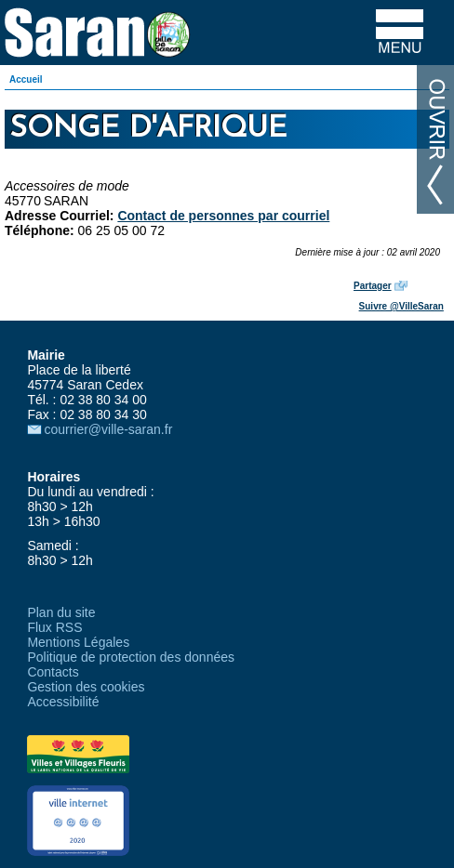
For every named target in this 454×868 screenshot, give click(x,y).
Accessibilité (63, 702)
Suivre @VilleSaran (401, 306)
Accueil (26, 79)
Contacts (53, 672)
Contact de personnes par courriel (223, 216)
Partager (373, 286)
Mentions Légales (78, 642)
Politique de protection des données (131, 657)
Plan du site (61, 612)
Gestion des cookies (86, 687)
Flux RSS (54, 627)
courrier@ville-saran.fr (108, 429)
